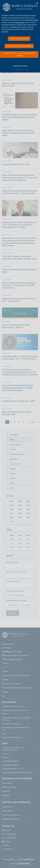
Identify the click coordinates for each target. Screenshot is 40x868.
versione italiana (20, 67)
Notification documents (10, 819)
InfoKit (12, 478)
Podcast (13, 474)
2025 (20, 501)
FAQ (3, 696)
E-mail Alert (8, 849)
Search (13, 613)
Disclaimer (6, 791)
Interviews (14, 459)
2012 (28, 517)
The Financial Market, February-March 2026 (19, 271)
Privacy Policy (20, 22)
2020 (12, 509)
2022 (20, 505)
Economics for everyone (11, 724)
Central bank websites (10, 765)
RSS (5, 845)
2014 (12, 517)
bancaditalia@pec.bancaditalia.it (17, 655)
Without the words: (12, 581)
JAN (12, 535)
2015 (28, 513)
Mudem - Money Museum (11, 737)
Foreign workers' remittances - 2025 (19, 401)
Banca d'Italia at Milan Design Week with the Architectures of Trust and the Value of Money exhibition (20, 178)
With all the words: (12, 562)
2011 (12, 521)
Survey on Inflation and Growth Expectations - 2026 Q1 (16, 326)
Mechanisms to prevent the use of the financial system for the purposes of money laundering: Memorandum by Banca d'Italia (19, 242)
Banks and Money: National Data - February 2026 (17, 413)
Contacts (5, 663)
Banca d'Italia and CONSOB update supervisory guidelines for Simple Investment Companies (18, 388)
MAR (28, 535)
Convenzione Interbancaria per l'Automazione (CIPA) (13, 749)
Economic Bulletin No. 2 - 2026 (16, 164)
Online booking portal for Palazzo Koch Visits (16, 729)
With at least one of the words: (16, 572)
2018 (28, 509)
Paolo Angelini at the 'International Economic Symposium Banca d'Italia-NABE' (19, 133)
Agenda (13, 469)
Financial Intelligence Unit (11, 706)
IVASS (4, 714)
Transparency (7, 807)
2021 (28, 505)
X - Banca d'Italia (9, 834)
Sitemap (5, 671)
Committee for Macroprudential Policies (17, 772)
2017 (12, 513)
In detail (13, 449)
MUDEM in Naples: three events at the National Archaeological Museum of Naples (19, 117)
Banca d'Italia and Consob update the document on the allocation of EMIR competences (19, 285)
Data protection (8, 811)
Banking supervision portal (12, 769)
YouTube (6, 830)
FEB (20, 535)
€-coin (4, 754)
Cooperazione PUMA (10, 761)
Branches (6, 680)
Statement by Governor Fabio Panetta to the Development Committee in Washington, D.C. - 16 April (19, 225)
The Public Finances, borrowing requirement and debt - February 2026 (19, 258)
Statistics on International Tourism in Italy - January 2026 (19, 300)
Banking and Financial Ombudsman (15, 710)
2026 (12, 501)
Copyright (6, 795)
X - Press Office (9, 838)
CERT (4, 734)
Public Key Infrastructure (11, 815)
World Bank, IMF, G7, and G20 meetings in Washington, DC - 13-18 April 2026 (20, 358)
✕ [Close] (37, 3)
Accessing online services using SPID (16, 675)
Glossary (5, 692)
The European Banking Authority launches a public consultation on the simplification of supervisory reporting (20, 372)
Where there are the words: (15, 591)
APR (12, 539)
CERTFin (5, 757)
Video (12, 488)
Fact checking (15, 464)
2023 (12, 505)
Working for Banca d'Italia (11, 684)
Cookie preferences (9, 787)
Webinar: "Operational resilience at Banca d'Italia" (18, 85)
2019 (20, 509)
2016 (20, 513)
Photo (12, 483)
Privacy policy (7, 783)
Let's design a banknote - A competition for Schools (16, 719)
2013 (20, 517)
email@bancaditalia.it (15, 659)
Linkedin (6, 842)
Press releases (15, 445)
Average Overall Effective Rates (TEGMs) (17, 688)
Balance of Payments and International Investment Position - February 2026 (20, 192)
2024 (28, 501)
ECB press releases (17, 454)
